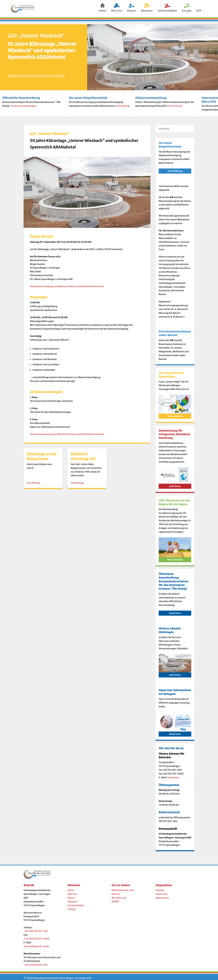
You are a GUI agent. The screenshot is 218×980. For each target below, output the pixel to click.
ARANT (115, 899)
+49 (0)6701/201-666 (36, 962)
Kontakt (160, 887)
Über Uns (72, 891)
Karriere (116, 891)
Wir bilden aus (119, 895)
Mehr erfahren (175, 413)
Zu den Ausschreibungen (24, 103)
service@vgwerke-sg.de (36, 943)
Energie (72, 906)
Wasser (71, 895)
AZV (199, 12)
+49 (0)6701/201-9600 (36, 936)
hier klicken (173, 775)
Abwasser (73, 899)
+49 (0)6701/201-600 (36, 928)
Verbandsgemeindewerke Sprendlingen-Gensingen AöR (62, 975)
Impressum (161, 891)
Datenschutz (162, 895)
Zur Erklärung (122, 103)
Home (71, 887)
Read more (175, 610)
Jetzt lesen (175, 483)
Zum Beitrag (33, 480)
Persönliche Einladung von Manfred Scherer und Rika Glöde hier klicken (67, 284)
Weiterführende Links (123, 887)
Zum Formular (175, 103)
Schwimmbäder (76, 903)
